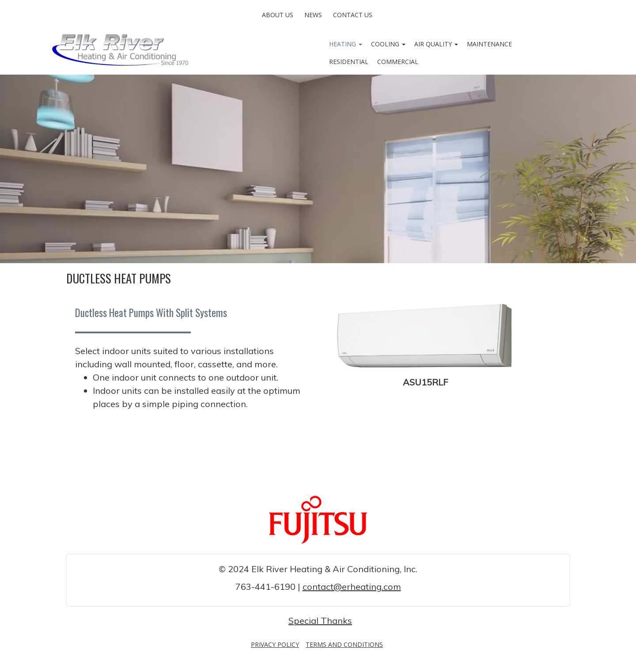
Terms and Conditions (344, 644)
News (313, 15)
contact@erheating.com (352, 587)
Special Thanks (320, 621)
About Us (278, 15)
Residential (349, 62)
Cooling (388, 44)
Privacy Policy (275, 644)
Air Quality (436, 44)
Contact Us (353, 15)
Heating (346, 44)
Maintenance (489, 44)
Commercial (398, 62)
